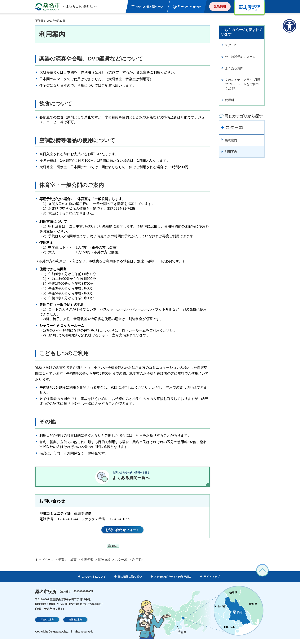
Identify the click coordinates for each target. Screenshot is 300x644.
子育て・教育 (67, 565)
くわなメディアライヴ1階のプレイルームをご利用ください (243, 84)
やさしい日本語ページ (149, 7)
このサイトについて (94, 581)
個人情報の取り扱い (130, 581)
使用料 (230, 100)
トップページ (44, 565)
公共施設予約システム (240, 57)
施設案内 (231, 140)
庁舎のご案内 (47, 625)
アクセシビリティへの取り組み (173, 581)
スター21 (231, 45)
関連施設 (104, 565)
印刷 (115, 551)
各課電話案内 (75, 625)
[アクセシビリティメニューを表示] (289, 26)
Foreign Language (190, 6)
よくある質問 (234, 68)
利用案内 (231, 152)
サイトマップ (212, 581)
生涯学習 (87, 565)
